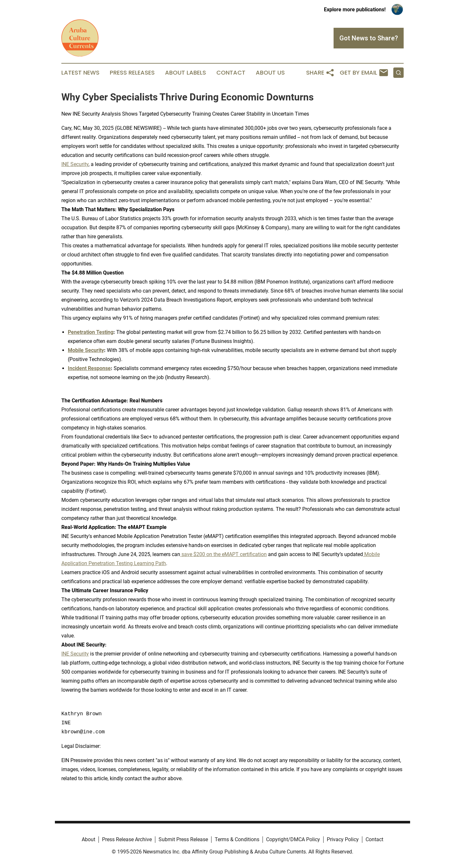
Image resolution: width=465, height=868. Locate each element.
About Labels (186, 73)
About (88, 839)
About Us (270, 73)
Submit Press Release (183, 839)
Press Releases (132, 73)
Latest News (80, 73)
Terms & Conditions (237, 839)
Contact (231, 73)
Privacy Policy (343, 839)
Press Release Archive (127, 839)
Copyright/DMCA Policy (293, 839)
